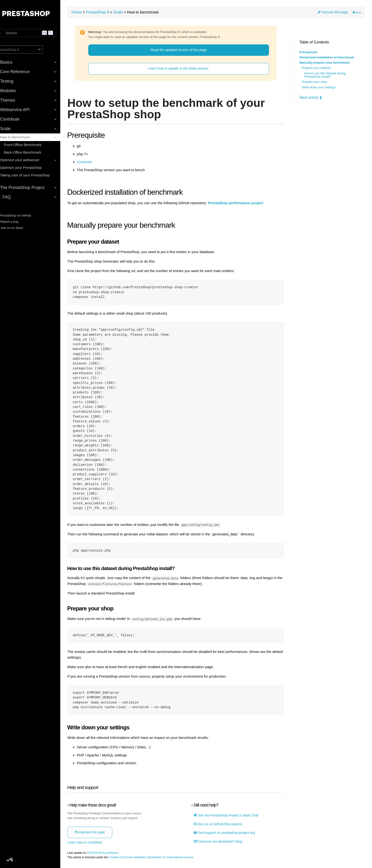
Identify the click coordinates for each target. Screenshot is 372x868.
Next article (311, 98)
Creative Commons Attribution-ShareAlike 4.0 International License (163, 858)
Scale (130, 13)
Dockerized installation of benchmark (327, 57)
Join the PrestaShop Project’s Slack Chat (231, 816)
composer (96, 163)
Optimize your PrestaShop (29, 167)
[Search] (36, 33)
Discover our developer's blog (223, 842)
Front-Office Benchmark (31, 145)
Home (88, 13)
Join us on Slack (18, 228)
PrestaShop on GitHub (22, 215)
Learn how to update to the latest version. (184, 70)
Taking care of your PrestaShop (33, 175)
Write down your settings (319, 87)
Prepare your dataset (316, 68)
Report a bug (15, 222)
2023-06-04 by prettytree (114, 853)
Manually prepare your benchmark (325, 63)
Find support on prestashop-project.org (229, 833)
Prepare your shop (314, 82)
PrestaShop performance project (247, 204)
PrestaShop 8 (109, 13)
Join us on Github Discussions (223, 825)
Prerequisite (308, 52)
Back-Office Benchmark (31, 152)
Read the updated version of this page (184, 51)
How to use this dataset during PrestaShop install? (325, 75)
